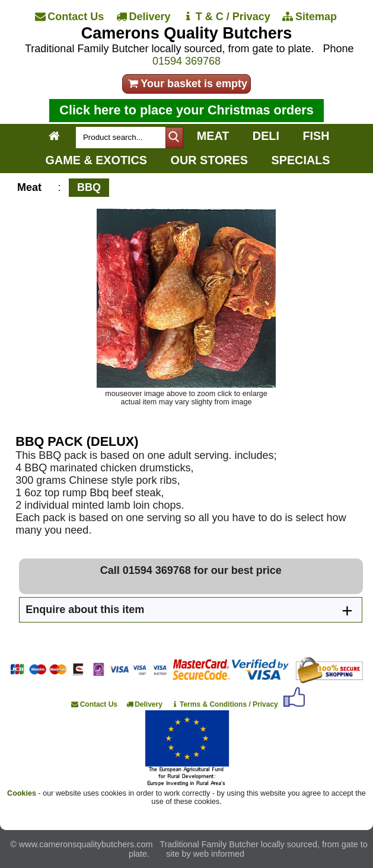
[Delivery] (144, 17)
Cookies (22, 793)
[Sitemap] (310, 17)
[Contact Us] (70, 17)
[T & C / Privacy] (227, 17)
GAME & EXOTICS (96, 160)
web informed (219, 854)
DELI (266, 136)
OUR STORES (209, 160)
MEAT (213, 136)
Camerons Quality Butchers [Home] (187, 33)
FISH (316, 136)
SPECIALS (301, 160)
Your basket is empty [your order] (186, 84)
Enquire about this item (85, 609)
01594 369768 (186, 61)
